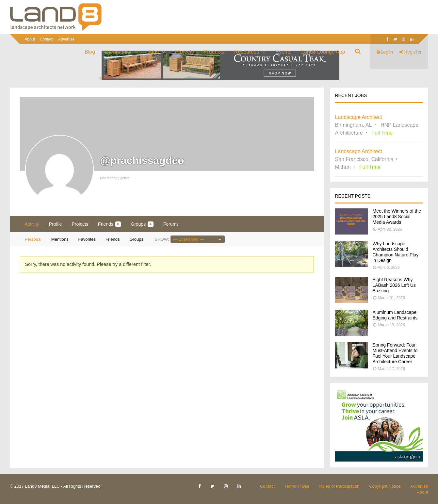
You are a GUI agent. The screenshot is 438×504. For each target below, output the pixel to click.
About (30, 39)
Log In (385, 52)
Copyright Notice (385, 486)
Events (283, 52)
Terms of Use (297, 486)
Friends (109, 224)
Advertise (66, 39)
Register (411, 52)
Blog (90, 52)
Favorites (87, 239)
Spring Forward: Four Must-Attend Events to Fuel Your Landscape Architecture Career (395, 353)
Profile (56, 224)
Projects (185, 52)
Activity (32, 224)
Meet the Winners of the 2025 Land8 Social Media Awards (397, 217)
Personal (33, 239)
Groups (142, 224)
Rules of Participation (339, 486)
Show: (162, 239)
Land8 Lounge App (323, 52)
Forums (171, 224)
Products (214, 52)
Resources (247, 52)
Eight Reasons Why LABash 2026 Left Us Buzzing (394, 285)
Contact (47, 39)
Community (118, 52)
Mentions (60, 239)
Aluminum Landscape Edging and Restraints (395, 315)
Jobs (153, 52)
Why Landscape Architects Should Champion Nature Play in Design (396, 252)
